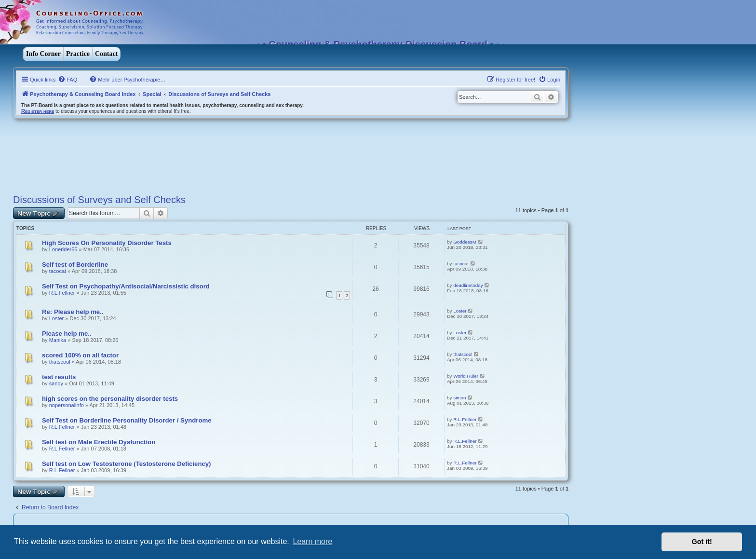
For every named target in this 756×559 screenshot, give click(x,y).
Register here (38, 111)
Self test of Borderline (75, 265)
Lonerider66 (63, 249)
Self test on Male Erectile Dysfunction (99, 442)
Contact (106, 54)
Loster (57, 318)
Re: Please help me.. (73, 312)
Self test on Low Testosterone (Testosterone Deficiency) (127, 464)
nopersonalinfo (67, 405)
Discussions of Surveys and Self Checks (99, 200)
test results (59, 377)
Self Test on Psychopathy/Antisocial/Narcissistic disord (126, 286)
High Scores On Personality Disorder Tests (107, 243)
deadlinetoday (468, 285)
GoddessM (465, 242)
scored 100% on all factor (80, 355)
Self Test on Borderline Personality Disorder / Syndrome (127, 420)
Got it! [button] (702, 542)
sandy (56, 383)
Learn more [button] (312, 541)
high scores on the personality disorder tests (110, 399)
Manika (58, 340)
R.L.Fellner (62, 293)
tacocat (58, 271)
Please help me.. (67, 334)
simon (459, 398)
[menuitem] (67, 80)
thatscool (60, 362)
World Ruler (466, 376)
